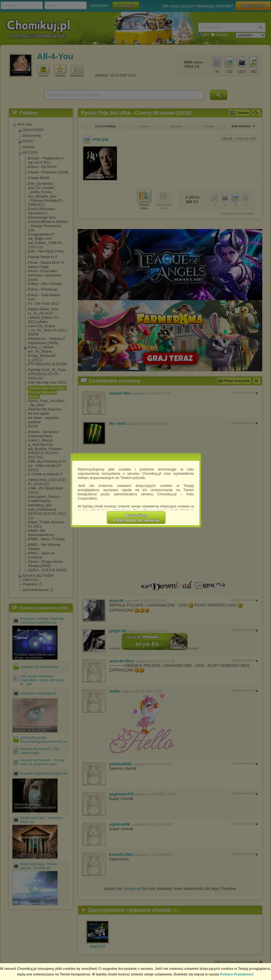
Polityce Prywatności (237, 974)
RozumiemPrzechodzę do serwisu (136, 518)
